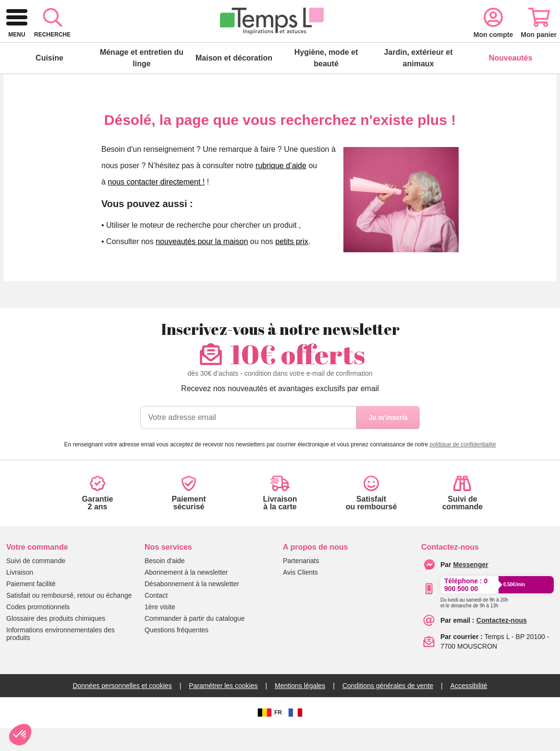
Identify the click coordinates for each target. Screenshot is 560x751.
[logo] (59, 40)
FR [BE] (268, 736)
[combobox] (265, 40)
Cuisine (49, 81)
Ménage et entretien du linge (142, 81)
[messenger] (471, 588)
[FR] (295, 736)
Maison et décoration (234, 81)
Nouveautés (511, 81)
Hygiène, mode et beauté (326, 81)
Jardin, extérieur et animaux (418, 81)
